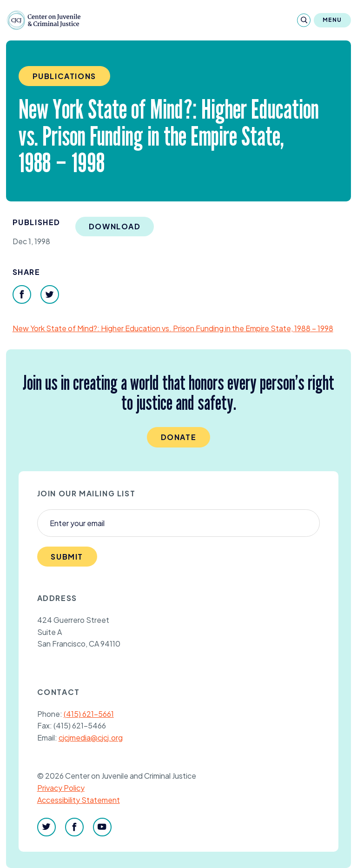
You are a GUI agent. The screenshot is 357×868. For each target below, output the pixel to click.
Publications (64, 76)
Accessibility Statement (79, 800)
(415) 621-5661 (89, 714)
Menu (332, 20)
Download (115, 226)
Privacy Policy (61, 788)
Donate (179, 437)
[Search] (304, 20)
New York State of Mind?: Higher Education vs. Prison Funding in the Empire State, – (173, 328)
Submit (67, 557)
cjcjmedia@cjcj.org (91, 738)
